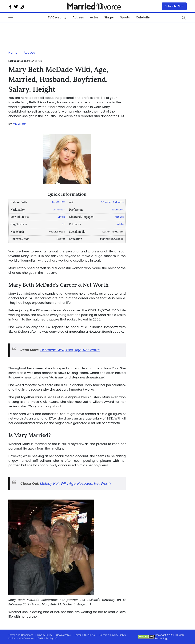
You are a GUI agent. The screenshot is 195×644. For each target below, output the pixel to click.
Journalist (118, 210)
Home (13, 53)
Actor (94, 17)
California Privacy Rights (112, 635)
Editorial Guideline (85, 635)
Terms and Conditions (21, 635)
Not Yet (119, 217)
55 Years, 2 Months (112, 202)
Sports (125, 17)
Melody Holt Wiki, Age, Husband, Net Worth (76, 484)
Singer (109, 17)
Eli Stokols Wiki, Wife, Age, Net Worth (70, 350)
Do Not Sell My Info (48, 638)
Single (61, 217)
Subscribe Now (174, 6)
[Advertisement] (39, 30)
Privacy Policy (45, 635)
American (59, 210)
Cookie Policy (63, 635)
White (120, 224)
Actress (78, 17)
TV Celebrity (57, 17)
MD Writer (19, 124)
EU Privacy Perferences (21, 638)
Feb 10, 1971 (59, 202)
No (64, 224)
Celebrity (143, 17)
